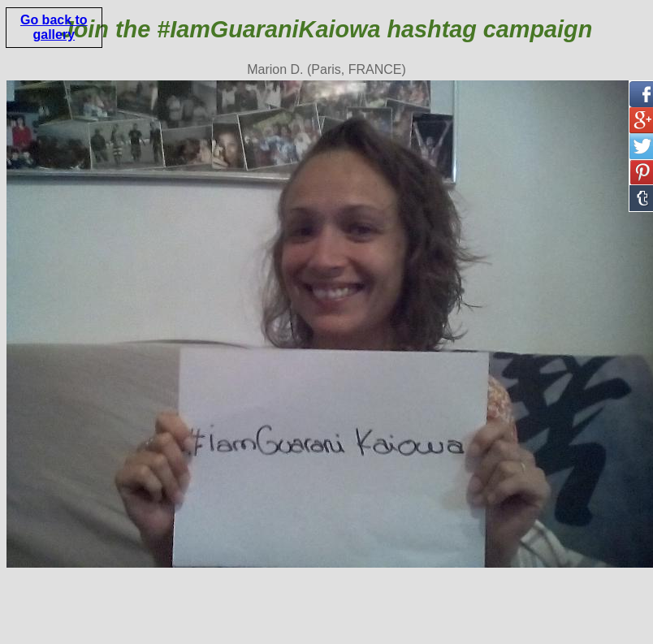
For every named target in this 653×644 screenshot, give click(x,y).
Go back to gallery (54, 27)
